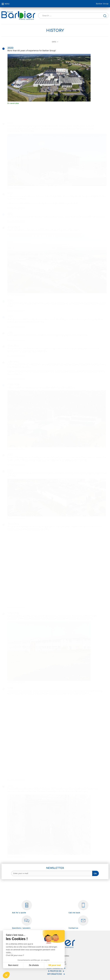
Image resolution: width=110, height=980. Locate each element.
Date (54, 42)
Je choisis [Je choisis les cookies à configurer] (34, 965)
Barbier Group (102, 4)
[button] (6, 975)
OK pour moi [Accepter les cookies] (54, 965)
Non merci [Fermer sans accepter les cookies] (13, 965)
